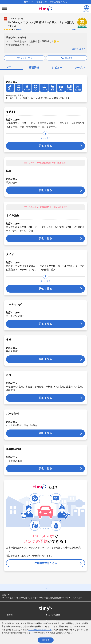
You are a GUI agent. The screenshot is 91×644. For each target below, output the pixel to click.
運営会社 (11, 615)
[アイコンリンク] (10, 88)
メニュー (11, 67)
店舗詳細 (34, 68)
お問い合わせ (12, 621)
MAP (74, 29)
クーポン (80, 68)
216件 (19, 29)
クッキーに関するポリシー (40, 630)
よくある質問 (54, 615)
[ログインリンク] (87, 9)
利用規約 (52, 621)
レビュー (57, 68)
